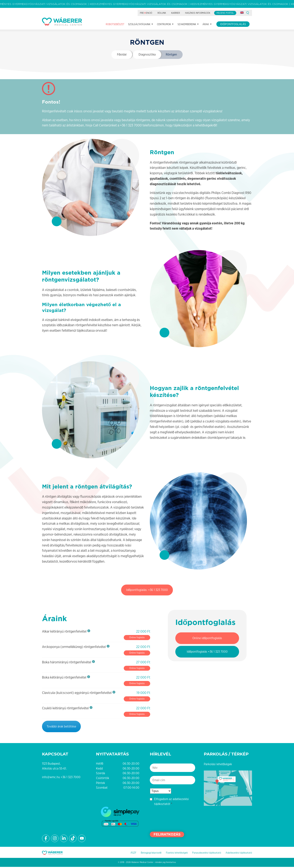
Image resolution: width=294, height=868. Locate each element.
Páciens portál (225, 13)
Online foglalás (137, 638)
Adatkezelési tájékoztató (239, 854)
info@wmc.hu (51, 778)
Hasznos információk (198, 13)
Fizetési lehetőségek (177, 854)
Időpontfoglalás (233, 24)
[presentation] (178, 819)
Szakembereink (187, 24)
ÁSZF (133, 854)
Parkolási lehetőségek (218, 765)
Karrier (175, 13)
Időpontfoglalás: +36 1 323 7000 (147, 591)
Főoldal (122, 56)
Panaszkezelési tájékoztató (207, 854)
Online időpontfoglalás (207, 639)
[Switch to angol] (242, 13)
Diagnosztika (147, 56)
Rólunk (162, 13)
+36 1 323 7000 (131, 126)
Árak (206, 24)
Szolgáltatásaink (139, 24)
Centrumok (164, 24)
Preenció (146, 13)
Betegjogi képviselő (151, 854)
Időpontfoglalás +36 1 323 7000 (207, 653)
